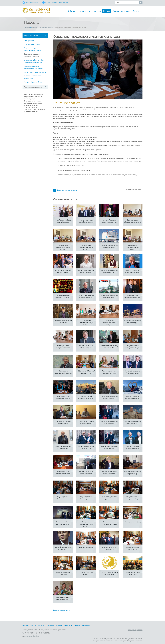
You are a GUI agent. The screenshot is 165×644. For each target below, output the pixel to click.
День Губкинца (29, 41)
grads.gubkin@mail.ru (32, 3)
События (137, 11)
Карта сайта (86, 625)
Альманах (59, 625)
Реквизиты (68, 625)
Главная (27, 27)
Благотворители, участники (90, 11)
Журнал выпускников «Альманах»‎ (36, 72)
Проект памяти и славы (32, 44)
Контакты (77, 625)
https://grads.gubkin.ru (135, 630)
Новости (33, 625)
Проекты (107, 11)
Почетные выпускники (121, 11)
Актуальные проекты (46, 27)
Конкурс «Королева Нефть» (33, 82)
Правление (50, 625)
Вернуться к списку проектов (65, 190)
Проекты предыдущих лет (33, 87)
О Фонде (72, 11)
